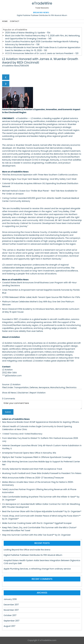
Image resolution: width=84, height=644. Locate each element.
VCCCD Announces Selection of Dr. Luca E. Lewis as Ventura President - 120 (42, 53)
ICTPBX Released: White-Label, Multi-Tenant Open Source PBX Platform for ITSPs (41, 297)
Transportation (21, 387)
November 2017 (11, 610)
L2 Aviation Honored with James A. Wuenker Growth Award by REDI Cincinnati (40, 61)
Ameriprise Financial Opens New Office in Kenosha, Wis (29, 453)
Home (5, 21)
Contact (15, 21)
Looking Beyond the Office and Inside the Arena (27, 550)
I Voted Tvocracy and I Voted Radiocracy (22, 434)
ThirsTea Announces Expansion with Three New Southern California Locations (40, 175)
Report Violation (38, 393)
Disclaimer (23, 393)
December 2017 (11, 605)
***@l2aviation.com (12, 376)
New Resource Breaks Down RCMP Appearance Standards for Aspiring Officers (41, 422)
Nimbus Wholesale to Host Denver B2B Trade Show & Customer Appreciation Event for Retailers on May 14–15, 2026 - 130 (43, 49)
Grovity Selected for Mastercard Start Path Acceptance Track (32, 469)
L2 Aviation (36, 118)
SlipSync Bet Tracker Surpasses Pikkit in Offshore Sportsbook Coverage (37, 457)
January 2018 (10, 599)
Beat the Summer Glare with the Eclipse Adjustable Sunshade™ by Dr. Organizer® (42, 511)
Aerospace (44, 387)
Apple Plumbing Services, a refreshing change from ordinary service (37, 569)
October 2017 (10, 615)
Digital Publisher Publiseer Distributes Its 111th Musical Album (42, 15)
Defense (34, 387)
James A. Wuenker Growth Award (23, 145)
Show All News (9, 393)
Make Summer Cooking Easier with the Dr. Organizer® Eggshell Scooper (37, 523)
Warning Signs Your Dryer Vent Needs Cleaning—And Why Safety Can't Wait (39, 179)
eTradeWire (42, 3)
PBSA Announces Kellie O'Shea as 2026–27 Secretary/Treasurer (33, 478)
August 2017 (9, 626)
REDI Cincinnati (27, 127)
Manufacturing (58, 387)
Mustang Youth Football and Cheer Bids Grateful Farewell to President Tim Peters (42, 473)
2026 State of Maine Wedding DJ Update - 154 (28, 33)
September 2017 (12, 621)
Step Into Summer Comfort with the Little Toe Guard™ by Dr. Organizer (36, 535)
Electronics (71, 387)
